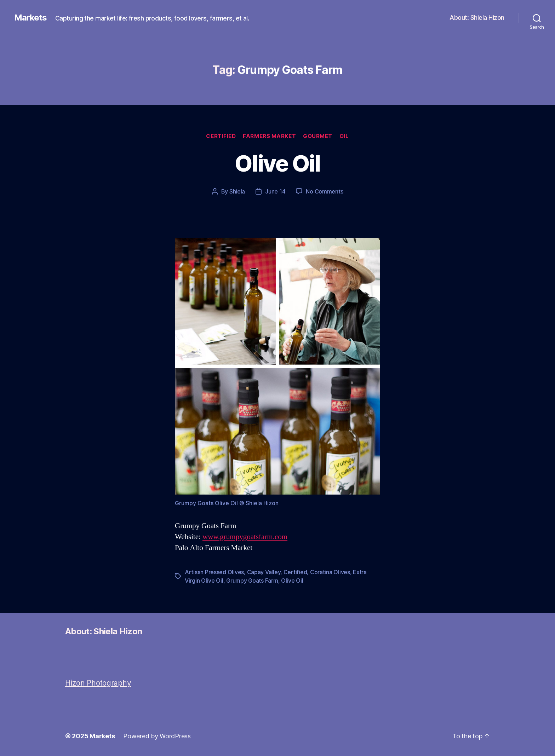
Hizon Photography (98, 683)
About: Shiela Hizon (477, 18)
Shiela (237, 191)
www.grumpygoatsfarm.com (245, 537)
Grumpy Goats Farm (252, 581)
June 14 (275, 191)
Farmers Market (269, 136)
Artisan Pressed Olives (214, 572)
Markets (30, 18)
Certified (221, 136)
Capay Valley (264, 572)
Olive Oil (277, 163)
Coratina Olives (330, 572)
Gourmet (318, 136)
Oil (344, 136)
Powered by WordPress (157, 736)
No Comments (324, 191)
